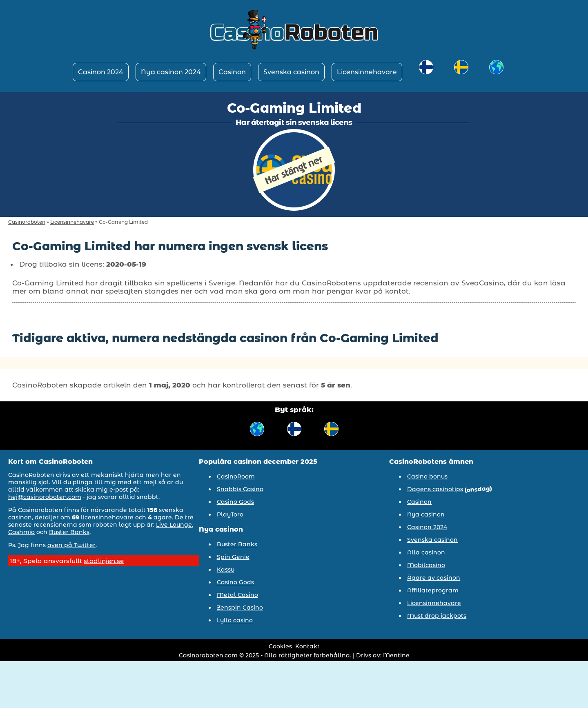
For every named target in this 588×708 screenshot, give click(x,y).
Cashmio (21, 532)
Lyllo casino (235, 620)
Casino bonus (427, 476)
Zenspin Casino (240, 608)
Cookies (280, 646)
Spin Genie (233, 557)
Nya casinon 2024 (171, 72)
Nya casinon (426, 514)
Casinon (232, 72)
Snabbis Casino (240, 489)
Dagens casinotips (435, 489)
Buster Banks (69, 532)
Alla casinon (426, 552)
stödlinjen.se (104, 561)
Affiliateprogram (433, 590)
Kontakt (307, 646)
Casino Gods (235, 502)
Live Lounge (174, 525)
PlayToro (230, 514)
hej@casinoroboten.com (45, 497)
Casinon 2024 (101, 72)
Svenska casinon (291, 72)
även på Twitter (71, 545)
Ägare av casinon (434, 578)
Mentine (396, 655)
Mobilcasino (426, 565)
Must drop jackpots (437, 616)
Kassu (226, 570)
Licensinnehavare (367, 72)
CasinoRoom (236, 476)
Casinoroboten (27, 222)
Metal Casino (237, 595)
